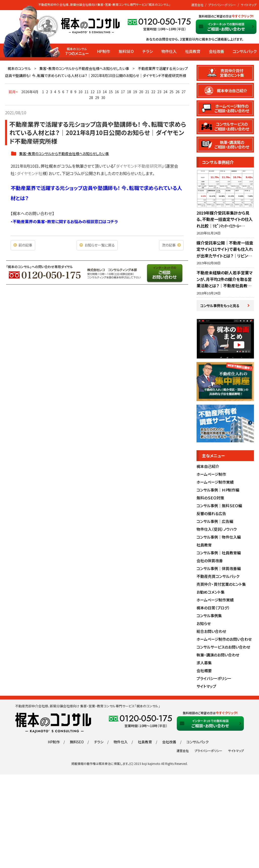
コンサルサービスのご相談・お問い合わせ (232, 126)
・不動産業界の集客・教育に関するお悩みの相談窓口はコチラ (64, 221)
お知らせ (204, 623)
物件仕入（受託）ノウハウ (217, 529)
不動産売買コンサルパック (218, 576)
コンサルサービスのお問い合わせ (223, 647)
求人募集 (204, 663)
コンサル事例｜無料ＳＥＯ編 (219, 506)
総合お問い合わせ (211, 631)
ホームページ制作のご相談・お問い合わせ (232, 108)
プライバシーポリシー (222, 5)
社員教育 (193, 51)
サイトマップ (249, 5)
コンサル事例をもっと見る (220, 306)
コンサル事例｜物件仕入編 (219, 537)
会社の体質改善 (210, 561)
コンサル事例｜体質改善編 (219, 568)
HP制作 (104, 51)
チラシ (148, 51)
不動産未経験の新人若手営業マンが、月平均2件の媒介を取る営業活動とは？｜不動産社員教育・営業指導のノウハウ (225, 282)
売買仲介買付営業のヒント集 (232, 73)
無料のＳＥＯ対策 (210, 498)
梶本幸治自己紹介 (232, 90)
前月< (13, 92)
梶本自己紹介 (208, 466)
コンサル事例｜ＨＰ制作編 (218, 490)
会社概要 (204, 671)
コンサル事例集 (209, 616)
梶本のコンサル (19, 68)
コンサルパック (245, 51)
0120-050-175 (165, 22)
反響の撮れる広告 (211, 513)
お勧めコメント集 (211, 592)
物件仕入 (169, 51)
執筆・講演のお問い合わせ (218, 655)
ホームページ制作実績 (215, 482)
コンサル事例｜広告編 (215, 521)
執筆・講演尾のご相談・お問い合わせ (232, 144)
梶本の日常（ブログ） (213, 608)
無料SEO (126, 51)
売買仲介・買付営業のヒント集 (221, 584)
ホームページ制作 (211, 474)
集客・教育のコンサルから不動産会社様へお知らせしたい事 (84, 68)
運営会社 (197, 5)
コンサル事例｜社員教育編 (219, 553)
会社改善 (217, 51)
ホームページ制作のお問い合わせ (224, 639)
